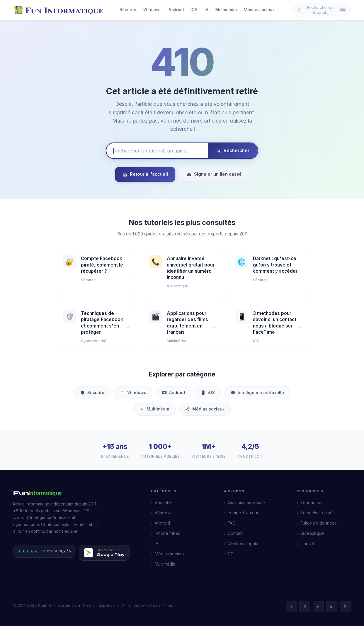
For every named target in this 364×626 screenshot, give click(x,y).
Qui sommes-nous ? (247, 502)
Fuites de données (319, 523)
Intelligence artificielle (257, 392)
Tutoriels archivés (318, 513)
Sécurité (128, 10)
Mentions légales (244, 543)
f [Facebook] (291, 607)
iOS (194, 10)
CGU (232, 554)
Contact (235, 533)
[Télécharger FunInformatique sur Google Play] (104, 553)
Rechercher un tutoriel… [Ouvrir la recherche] (322, 10)
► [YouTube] (318, 607)
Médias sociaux (259, 10)
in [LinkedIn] (332, 607)
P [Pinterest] (345, 607)
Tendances (311, 502)
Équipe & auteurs (244, 513)
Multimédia (226, 10)
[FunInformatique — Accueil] (60, 10)
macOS (307, 543)
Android (176, 10)
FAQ (232, 523)
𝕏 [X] (305, 607)
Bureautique (312, 533)
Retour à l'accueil (145, 174)
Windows (152, 10)
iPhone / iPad (168, 533)
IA (206, 10)
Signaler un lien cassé (214, 174)
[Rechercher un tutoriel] (157, 151)
